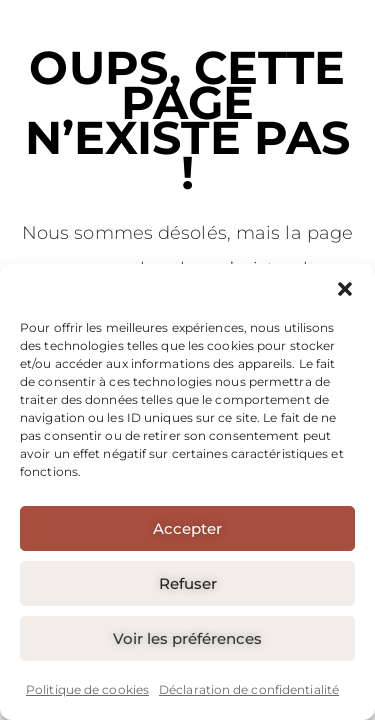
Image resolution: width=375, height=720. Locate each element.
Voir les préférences (187, 638)
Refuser (188, 583)
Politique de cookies (87, 689)
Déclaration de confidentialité (249, 689)
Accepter (187, 528)
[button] (345, 289)
